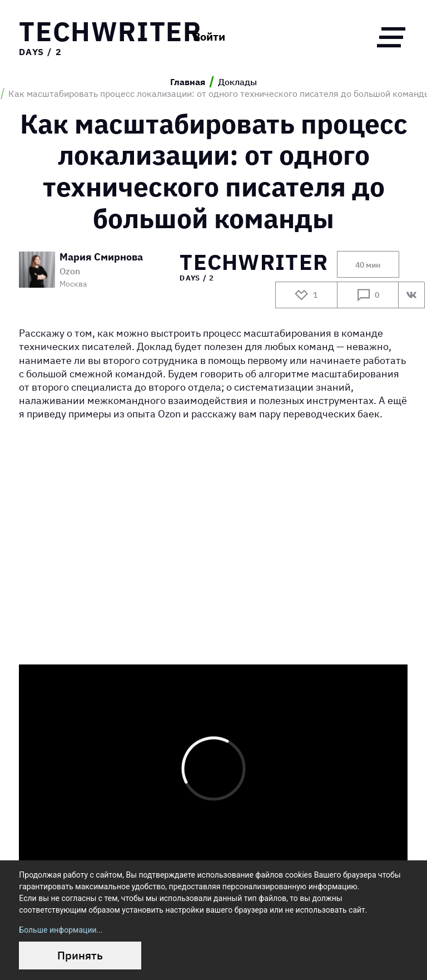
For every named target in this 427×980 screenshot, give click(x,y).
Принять (80, 955)
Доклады (237, 82)
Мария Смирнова (101, 257)
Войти (209, 37)
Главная (188, 82)
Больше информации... (61, 930)
